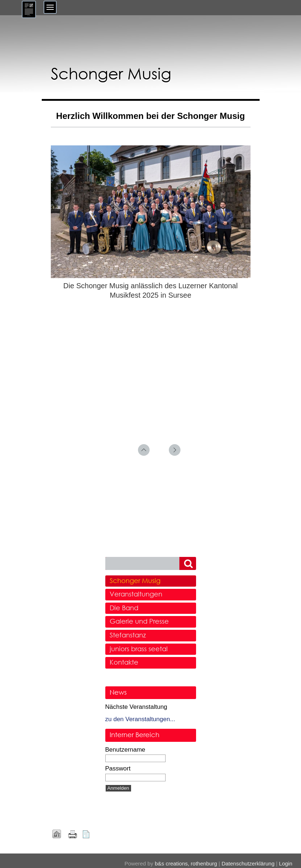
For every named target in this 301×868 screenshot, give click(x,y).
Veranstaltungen (136, 594)
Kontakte (124, 662)
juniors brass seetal (139, 649)
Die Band (124, 608)
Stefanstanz (128, 635)
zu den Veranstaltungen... (140, 719)
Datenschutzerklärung (248, 863)
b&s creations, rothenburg (186, 863)
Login (286, 863)
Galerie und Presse (139, 621)
